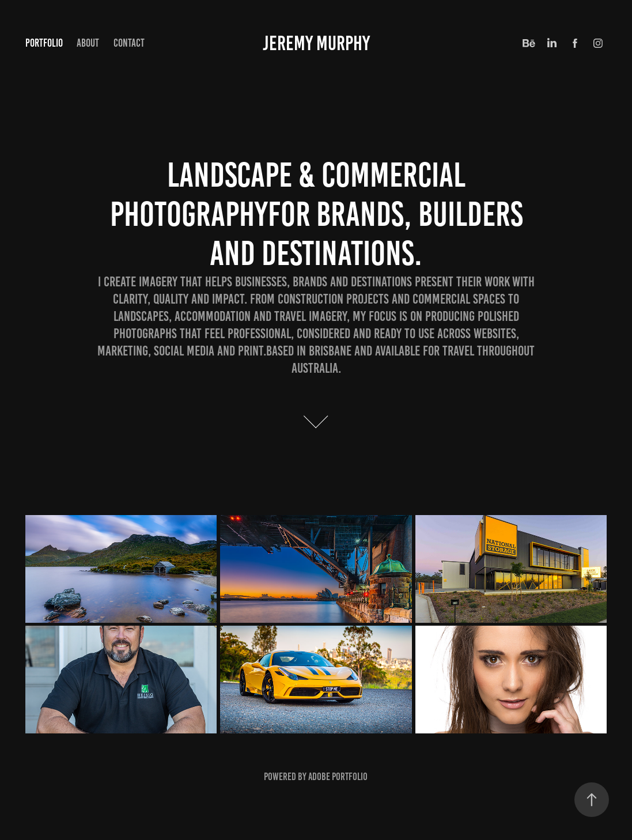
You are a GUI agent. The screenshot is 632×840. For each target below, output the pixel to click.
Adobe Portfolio (338, 777)
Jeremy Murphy (316, 43)
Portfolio (44, 43)
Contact (129, 43)
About (88, 43)
